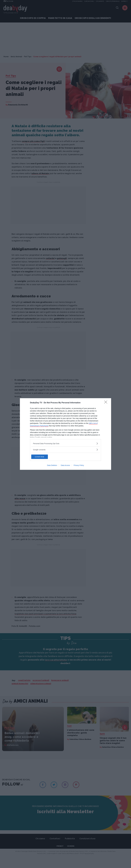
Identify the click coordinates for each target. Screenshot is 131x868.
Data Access (65, 466)
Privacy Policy (79, 466)
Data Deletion (52, 466)
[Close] (106, 403)
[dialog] (65, 434)
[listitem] (65, 443)
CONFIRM (42, 457)
